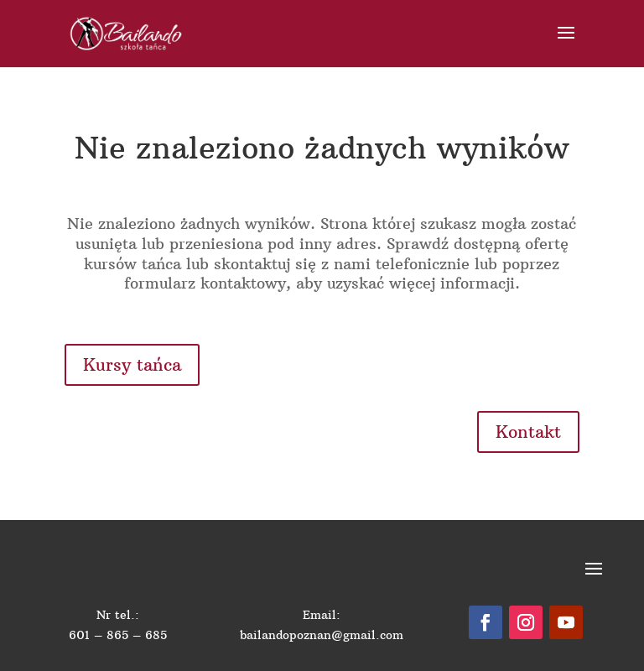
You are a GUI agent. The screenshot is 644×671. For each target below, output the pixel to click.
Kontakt (528, 432)
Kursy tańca (132, 364)
